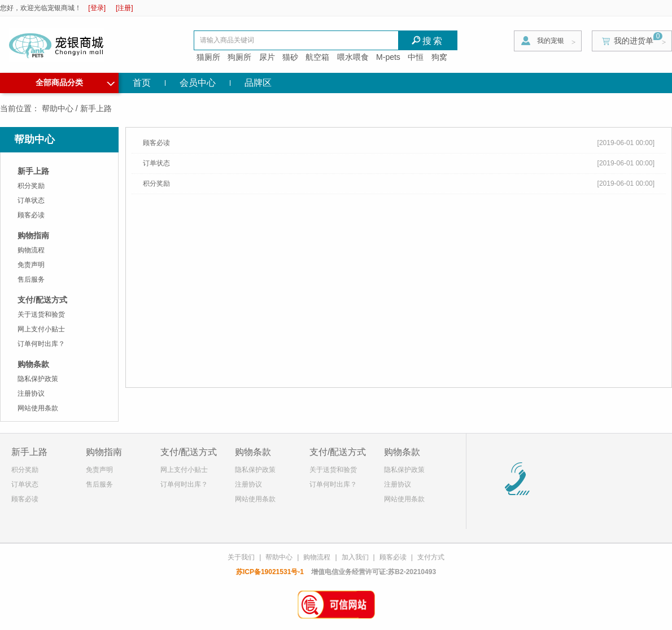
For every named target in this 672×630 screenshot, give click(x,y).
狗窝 (439, 57)
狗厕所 (239, 57)
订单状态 (31, 200)
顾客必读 (31, 215)
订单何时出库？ (41, 344)
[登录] (97, 8)
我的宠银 (551, 41)
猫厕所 (208, 57)
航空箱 (317, 57)
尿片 (267, 57)
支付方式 (431, 557)
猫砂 (290, 57)
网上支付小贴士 (41, 329)
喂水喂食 (353, 57)
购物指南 (33, 235)
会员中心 (198, 83)
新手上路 (33, 171)
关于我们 (241, 557)
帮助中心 (58, 108)
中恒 (416, 57)
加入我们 (355, 557)
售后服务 (31, 279)
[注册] (125, 8)
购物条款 (33, 364)
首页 (142, 83)
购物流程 (31, 250)
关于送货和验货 (41, 314)
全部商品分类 (75, 81)
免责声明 (31, 265)
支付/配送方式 (42, 300)
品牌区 (258, 83)
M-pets (388, 57)
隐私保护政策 (38, 379)
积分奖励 (31, 186)
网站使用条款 (38, 408)
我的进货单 (634, 41)
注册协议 (31, 393)
